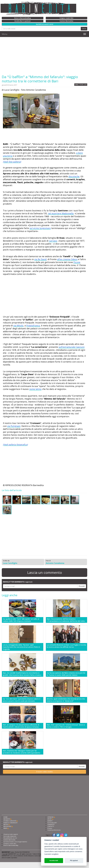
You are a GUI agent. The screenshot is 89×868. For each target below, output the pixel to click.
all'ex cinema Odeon (67, 259)
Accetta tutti (54, 861)
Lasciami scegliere (51, 854)
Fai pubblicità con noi (10, 838)
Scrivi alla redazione (10, 836)
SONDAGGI (51, 824)
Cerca (84, 29)
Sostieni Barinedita (9, 840)
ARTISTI (6, 824)
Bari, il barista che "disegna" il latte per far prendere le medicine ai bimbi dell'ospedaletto (22, 752)
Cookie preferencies (54, 830)
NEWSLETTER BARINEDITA (18, 582)
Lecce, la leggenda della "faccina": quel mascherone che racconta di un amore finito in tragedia (21, 647)
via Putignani (14, 426)
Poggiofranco (33, 326)
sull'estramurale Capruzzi (72, 347)
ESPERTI (50, 821)
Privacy (50, 828)
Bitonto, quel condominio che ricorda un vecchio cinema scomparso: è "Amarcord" (66, 700)
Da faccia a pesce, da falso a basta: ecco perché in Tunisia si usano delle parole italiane (66, 674)
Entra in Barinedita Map (11, 845)
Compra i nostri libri (10, 844)
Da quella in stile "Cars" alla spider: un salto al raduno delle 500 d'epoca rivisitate (21, 620)
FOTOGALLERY (52, 823)
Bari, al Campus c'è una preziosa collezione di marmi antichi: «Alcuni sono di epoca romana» (21, 726)
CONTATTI (51, 826)
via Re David (40, 259)
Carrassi (53, 241)
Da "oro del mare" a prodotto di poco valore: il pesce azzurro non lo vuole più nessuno (22, 700)
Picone (77, 262)
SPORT (50, 819)
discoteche (74, 176)
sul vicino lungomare (40, 228)
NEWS (5, 828)
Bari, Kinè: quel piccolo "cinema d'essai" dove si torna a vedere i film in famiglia (66, 726)
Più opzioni (74, 861)
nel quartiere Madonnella (61, 213)
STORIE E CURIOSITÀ (10, 821)
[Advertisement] (44, 56)
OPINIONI (50, 817)
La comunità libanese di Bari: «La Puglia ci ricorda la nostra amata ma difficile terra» (66, 646)
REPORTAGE (7, 826)
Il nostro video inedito (44, 772)
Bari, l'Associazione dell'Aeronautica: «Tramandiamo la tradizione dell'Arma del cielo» (66, 620)
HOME (5, 817)
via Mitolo (18, 326)
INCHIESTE (7, 819)
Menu (5, 34)
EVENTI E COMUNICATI (10, 823)
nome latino (35, 389)
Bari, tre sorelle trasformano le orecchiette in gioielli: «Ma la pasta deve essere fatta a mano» (22, 674)
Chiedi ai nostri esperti (11, 834)
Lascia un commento (45, 572)
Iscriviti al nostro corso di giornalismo (15, 842)
